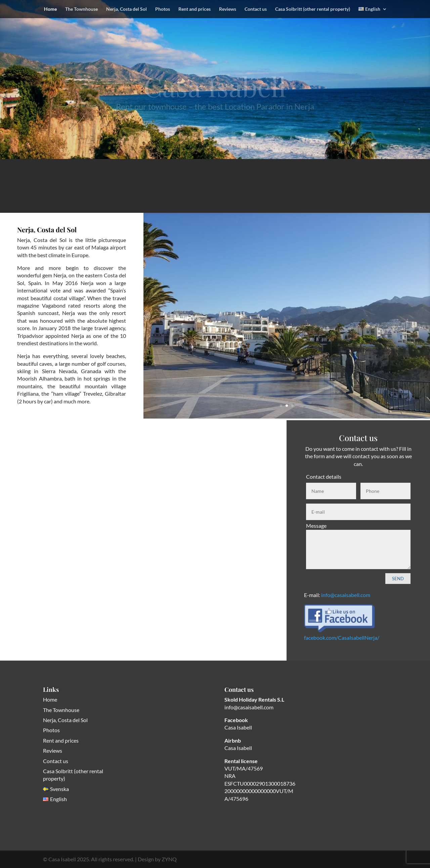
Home (50, 9)
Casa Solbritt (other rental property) (313, 9)
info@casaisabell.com (346, 595)
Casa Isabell (238, 727)
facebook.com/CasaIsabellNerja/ (342, 638)
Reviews (228, 9)
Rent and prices (195, 9)
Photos (163, 9)
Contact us (256, 9)
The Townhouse (81, 9)
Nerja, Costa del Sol (126, 9)
